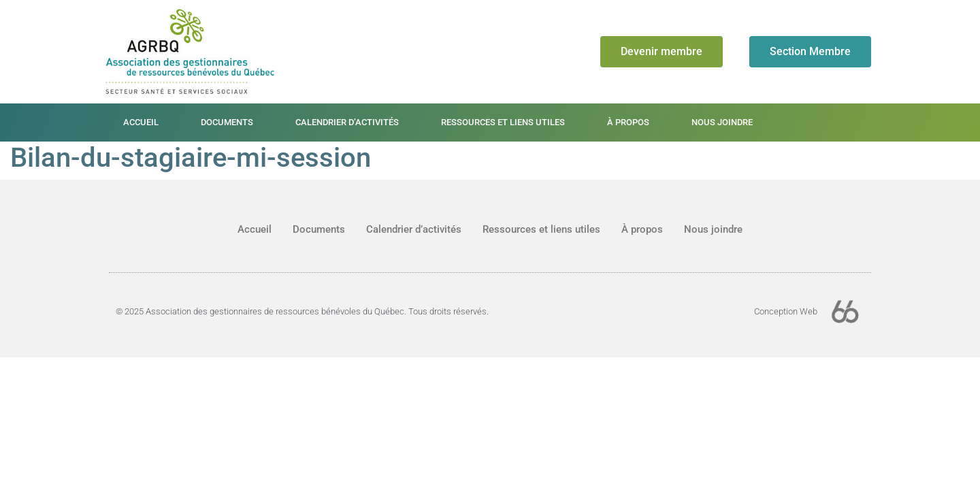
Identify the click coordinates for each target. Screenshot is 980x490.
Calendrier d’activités (347, 122)
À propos (628, 122)
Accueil (141, 122)
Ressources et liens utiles (503, 122)
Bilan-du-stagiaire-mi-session (191, 158)
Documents (227, 122)
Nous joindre (722, 122)
